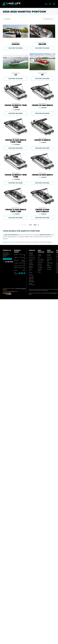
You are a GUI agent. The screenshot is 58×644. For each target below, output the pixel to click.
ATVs (39, 257)
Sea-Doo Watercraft (31, 264)
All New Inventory (40, 255)
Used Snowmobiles (50, 262)
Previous (23, 225)
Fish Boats (40, 266)
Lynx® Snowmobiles (32, 284)
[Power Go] (15, 294)
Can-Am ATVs (32, 257)
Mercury (31, 274)
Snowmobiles (41, 261)
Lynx (30, 271)
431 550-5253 (8, 262)
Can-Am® (31, 276)
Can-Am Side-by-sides (32, 260)
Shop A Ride (12, 291)
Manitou (31, 273)
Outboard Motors (40, 270)
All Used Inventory (49, 255)
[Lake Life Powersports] (11, 4)
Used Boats (49, 268)
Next (36, 225)
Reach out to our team (9, 242)
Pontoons (40, 264)
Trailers (39, 272)
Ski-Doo (30, 269)
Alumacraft (31, 256)
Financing (49, 269)
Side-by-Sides (41, 259)
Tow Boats (40, 268)
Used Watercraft (49, 265)
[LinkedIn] (24, 273)
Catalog (32, 250)
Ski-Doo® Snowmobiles (32, 281)
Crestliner (31, 262)
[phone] (46, 4)
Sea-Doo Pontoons (31, 267)
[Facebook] (20, 273)
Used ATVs (49, 257)
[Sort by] (49, 19)
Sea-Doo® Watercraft (31, 278)
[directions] (50, 4)
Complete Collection (31, 253)
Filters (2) (7, 19)
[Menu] (54, 4)
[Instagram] (22, 273)
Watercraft (40, 262)
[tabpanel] (20, 262)
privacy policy (54, 293)
